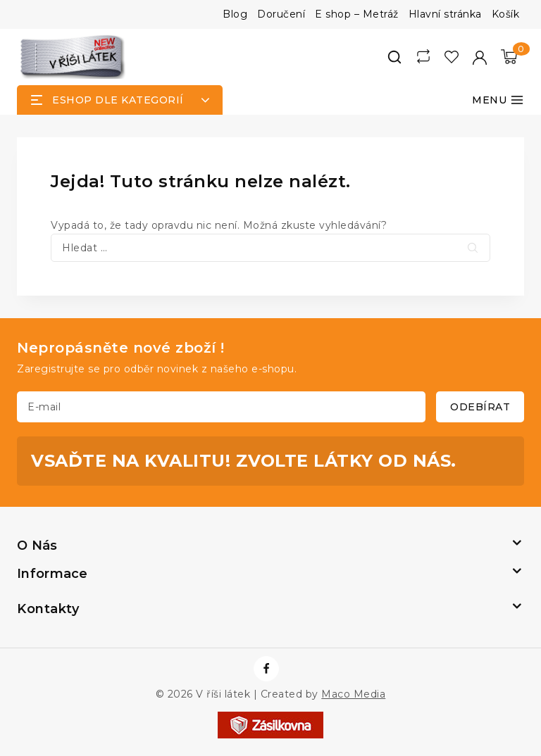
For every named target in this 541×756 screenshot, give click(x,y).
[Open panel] (120, 100)
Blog (235, 14)
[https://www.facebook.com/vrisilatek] (266, 669)
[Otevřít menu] (498, 100)
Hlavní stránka (445, 14)
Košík (506, 14)
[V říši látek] (73, 57)
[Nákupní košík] (509, 57)
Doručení (281, 14)
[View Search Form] (394, 57)
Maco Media (353, 694)
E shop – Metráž (357, 14)
